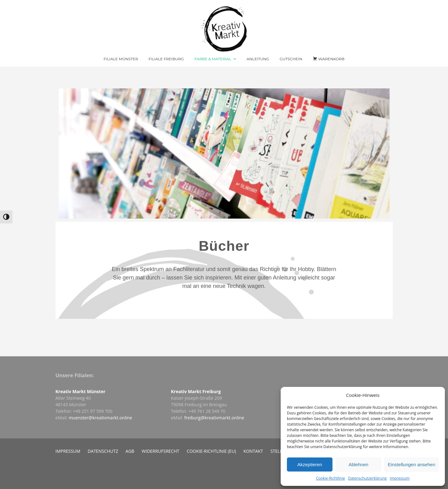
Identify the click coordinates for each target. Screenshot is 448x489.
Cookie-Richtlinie (330, 478)
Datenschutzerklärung (367, 478)
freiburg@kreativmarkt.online (214, 418)
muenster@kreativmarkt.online (100, 418)
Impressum (400, 478)
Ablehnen (358, 464)
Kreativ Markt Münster (81, 391)
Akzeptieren (310, 464)
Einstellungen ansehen (411, 464)
